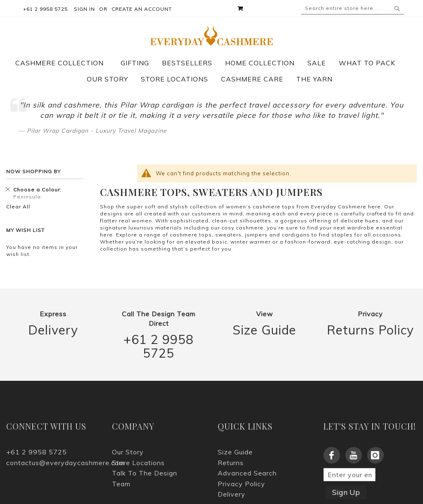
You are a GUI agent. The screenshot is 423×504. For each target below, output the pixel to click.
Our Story (128, 452)
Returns (231, 463)
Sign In (84, 9)
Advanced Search (247, 473)
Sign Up (346, 492)
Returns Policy (370, 330)
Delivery (53, 330)
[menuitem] (64, 63)
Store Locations (138, 463)
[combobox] (352, 8)
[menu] (211, 71)
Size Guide (264, 330)
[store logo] (212, 36)
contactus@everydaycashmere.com (53, 463)
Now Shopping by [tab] (33, 171)
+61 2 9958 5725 (159, 346)
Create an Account (142, 9)
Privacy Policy (241, 484)
